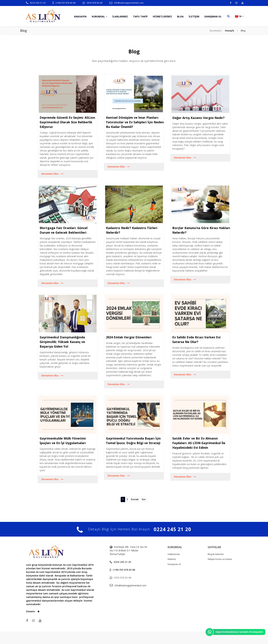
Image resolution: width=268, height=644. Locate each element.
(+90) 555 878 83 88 (66, 3)
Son (144, 499)
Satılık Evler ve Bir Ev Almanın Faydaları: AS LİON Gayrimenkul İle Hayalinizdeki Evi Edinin (199, 443)
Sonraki (135, 499)
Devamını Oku (52, 179)
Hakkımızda (174, 554)
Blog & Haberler (216, 554)
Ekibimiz (172, 559)
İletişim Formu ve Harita (220, 559)
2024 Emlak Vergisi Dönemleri (129, 337)
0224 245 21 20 (38, 3)
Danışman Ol (174, 564)
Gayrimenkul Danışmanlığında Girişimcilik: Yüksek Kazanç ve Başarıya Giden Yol (62, 342)
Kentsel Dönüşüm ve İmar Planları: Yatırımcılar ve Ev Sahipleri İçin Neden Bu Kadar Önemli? (135, 132)
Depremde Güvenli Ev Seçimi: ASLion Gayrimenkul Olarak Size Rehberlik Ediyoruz (67, 128)
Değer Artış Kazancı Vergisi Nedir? (198, 134)
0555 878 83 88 (95, 3)
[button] (228, 16)
